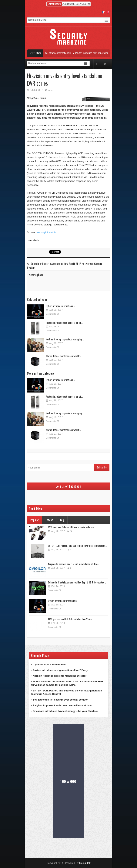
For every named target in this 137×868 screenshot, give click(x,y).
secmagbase (36, 275)
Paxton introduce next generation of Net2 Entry (100, 53)
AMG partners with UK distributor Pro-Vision (70, 619)
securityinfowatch (46, 232)
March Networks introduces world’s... (64, 356)
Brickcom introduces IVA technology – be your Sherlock (65, 711)
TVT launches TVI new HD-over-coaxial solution (71, 527)
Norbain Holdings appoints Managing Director (60, 676)
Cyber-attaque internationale (58, 53)
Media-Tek (85, 863)
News (50, 90)
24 (69, 531)
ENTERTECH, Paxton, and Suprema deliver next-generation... (77, 545)
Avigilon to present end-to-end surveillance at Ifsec (73, 564)
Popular (35, 520)
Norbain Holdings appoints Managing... (65, 339)
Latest (49, 520)
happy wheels (33, 240)
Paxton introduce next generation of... (64, 323)
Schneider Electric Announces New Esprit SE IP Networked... (77, 582)
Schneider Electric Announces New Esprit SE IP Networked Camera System (65, 266)
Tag (62, 520)
